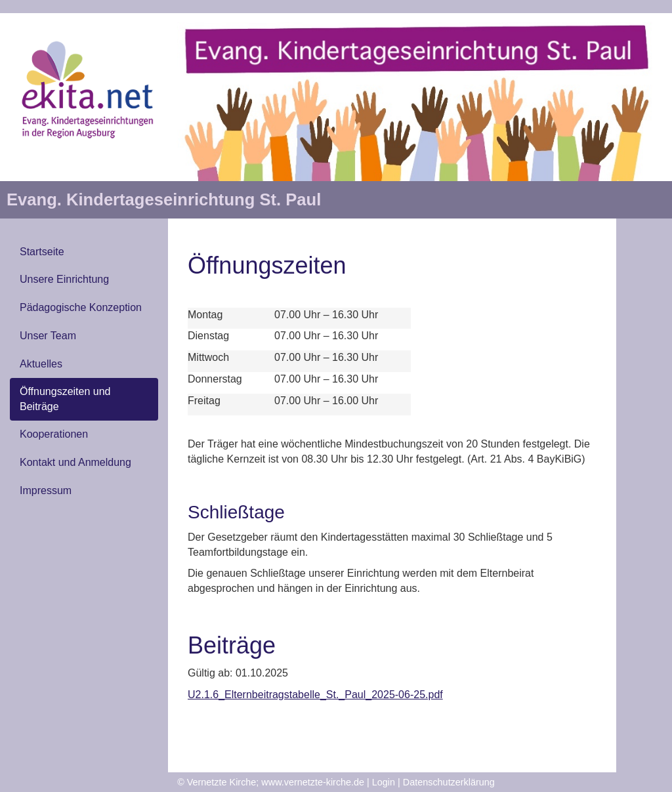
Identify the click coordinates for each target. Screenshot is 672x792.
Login (384, 782)
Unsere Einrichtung (64, 279)
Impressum (46, 490)
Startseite (42, 252)
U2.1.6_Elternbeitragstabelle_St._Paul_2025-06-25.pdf (315, 695)
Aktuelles (41, 364)
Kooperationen (54, 434)
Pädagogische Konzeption (81, 307)
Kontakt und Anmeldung (75, 462)
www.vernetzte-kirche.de (313, 782)
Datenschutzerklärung (449, 782)
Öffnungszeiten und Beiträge (65, 399)
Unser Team (48, 336)
